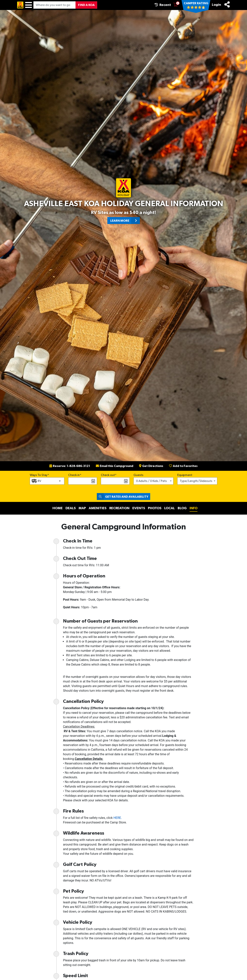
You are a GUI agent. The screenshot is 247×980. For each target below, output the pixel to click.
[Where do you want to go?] (55, 5)
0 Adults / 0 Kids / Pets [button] (151, 481)
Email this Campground (115, 466)
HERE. (118, 818)
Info (194, 508)
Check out (108, 475)
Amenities (98, 508)
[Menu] (29, 5)
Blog (182, 508)
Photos (155, 508)
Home (58, 508)
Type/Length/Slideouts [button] (196, 481)
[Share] (227, 4)
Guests (138, 475)
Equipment (185, 475)
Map (82, 508)
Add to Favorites (183, 466)
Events (139, 508)
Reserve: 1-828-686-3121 (70, 466)
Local (170, 508)
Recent (163, 5)
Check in (74, 475)
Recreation (119, 508)
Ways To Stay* (39, 475)
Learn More (125, 221)
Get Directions (151, 466)
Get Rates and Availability (123, 497)
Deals (71, 508)
